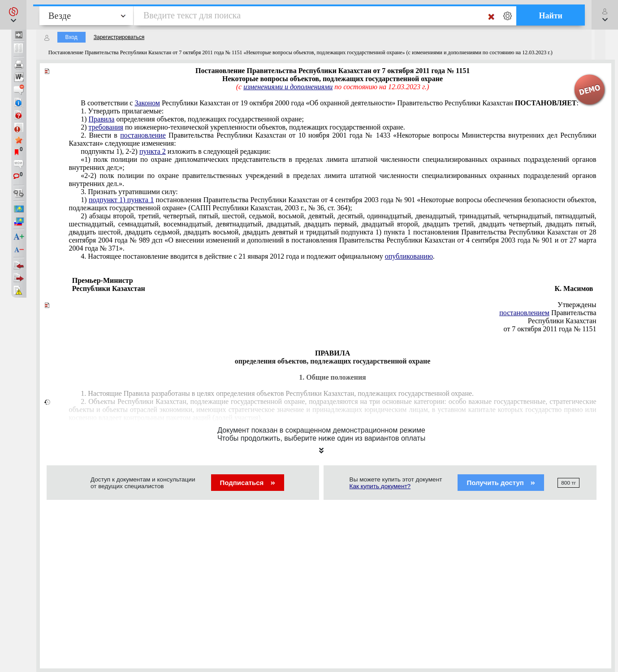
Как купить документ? (380, 486)
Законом (147, 103)
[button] (13, 15)
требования (106, 127)
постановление (143, 135)
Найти (551, 16)
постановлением (524, 313)
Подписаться (248, 483)
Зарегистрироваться (119, 37)
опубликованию (409, 256)
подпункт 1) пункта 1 (121, 200)
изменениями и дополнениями (288, 87)
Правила (102, 119)
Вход (71, 37)
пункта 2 (153, 151)
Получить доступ (501, 483)
